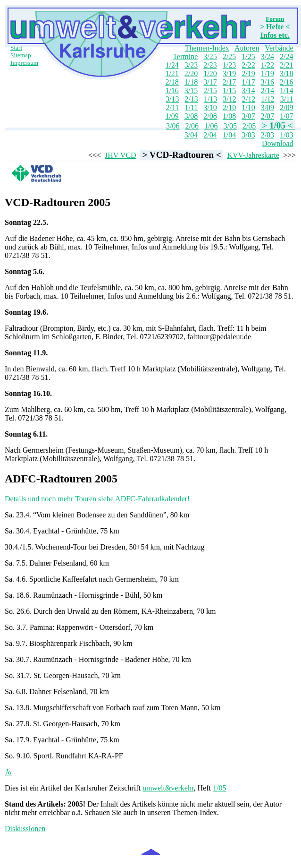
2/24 (286, 56)
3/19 (229, 73)
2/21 (286, 65)
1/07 (286, 116)
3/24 (268, 56)
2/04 (210, 135)
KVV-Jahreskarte (253, 155)
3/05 (230, 126)
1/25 (248, 56)
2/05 (249, 126)
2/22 (248, 65)
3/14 (248, 90)
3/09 (268, 107)
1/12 (268, 99)
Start (16, 47)
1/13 (210, 99)
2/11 (173, 107)
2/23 (210, 65)
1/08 (229, 116)
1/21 (172, 73)
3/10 (210, 107)
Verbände (279, 48)
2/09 (286, 107)
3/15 (191, 90)
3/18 (286, 73)
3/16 (268, 82)
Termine (185, 56)
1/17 (248, 82)
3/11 (287, 99)
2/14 (268, 90)
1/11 (191, 107)
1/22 (268, 65)
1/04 (229, 135)
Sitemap (21, 55)
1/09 (172, 116)
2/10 (229, 107)
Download (278, 143)
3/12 (229, 99)
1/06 (211, 126)
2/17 (229, 82)
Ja (8, 772)
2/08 (210, 116)
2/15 (210, 90)
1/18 (191, 82)
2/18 (172, 82)
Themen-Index (207, 48)
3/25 (210, 56)
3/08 (191, 116)
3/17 (210, 82)
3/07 (248, 116)
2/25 (229, 56)
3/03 (248, 135)
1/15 (229, 90)
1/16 (172, 90)
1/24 (172, 65)
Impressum (24, 63)
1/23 (229, 65)
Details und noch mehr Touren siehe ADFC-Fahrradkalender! (97, 499)
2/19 (248, 73)
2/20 (191, 73)
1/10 (248, 107)
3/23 (191, 65)
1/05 (219, 788)
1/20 (210, 73)
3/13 (172, 99)
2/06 (192, 126)
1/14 (286, 90)
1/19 (268, 73)
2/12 (249, 99)
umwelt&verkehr (168, 788)
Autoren (247, 48)
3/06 (173, 126)
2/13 (191, 99)
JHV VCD (121, 155)
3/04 (191, 135)
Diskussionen (25, 829)
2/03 (268, 135)
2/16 (286, 82)
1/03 (286, 135)
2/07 (268, 116)
